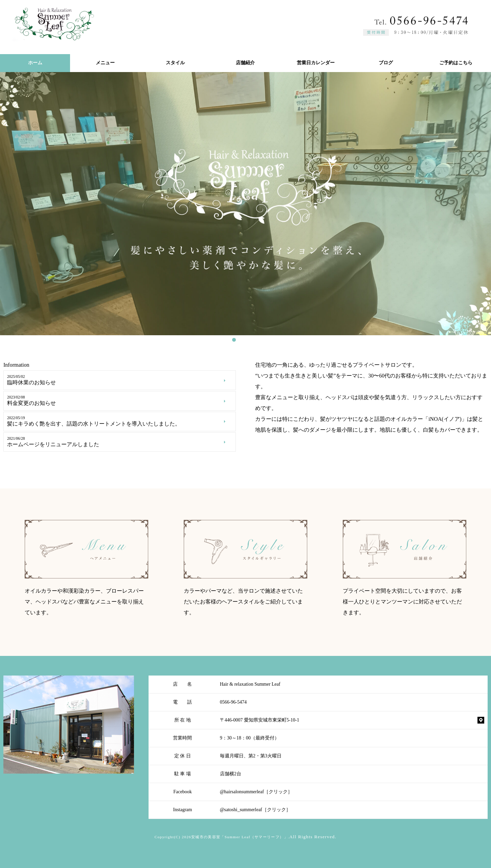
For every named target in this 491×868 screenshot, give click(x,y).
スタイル (175, 63)
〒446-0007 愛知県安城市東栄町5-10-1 (260, 720)
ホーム (35, 63)
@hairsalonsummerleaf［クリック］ (256, 792)
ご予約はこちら (456, 63)
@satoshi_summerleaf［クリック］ (255, 810)
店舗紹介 (245, 63)
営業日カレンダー (316, 63)
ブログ (386, 63)
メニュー (105, 63)
